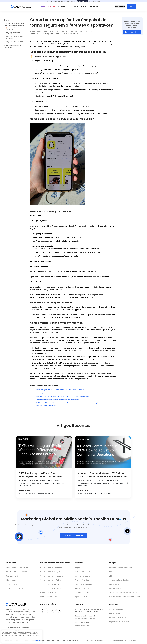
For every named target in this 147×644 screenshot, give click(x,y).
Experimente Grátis (132, 32)
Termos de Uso (130, 640)
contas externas (69, 31)
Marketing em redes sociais (17, 573)
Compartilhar (36, 31)
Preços (84, 6)
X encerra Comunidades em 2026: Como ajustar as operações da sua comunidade (103, 475)
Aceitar (38, 640)
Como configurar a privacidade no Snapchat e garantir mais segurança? (60, 390)
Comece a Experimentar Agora (73, 537)
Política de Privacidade (94, 640)
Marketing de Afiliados (14, 590)
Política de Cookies (16, 637)
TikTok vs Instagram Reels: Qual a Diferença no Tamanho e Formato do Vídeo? (41, 475)
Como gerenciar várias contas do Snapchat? (14, 46)
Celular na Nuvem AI (47, 6)
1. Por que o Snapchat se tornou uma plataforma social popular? (15, 24)
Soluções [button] (62, 6)
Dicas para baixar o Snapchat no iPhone (15, 42)
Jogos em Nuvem (13, 586)
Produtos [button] (73, 6)
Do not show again (94, 1)
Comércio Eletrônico (14, 577)
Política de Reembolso (114, 640)
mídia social (57, 31)
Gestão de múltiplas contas (17, 569)
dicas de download (84, 31)
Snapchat (47, 31)
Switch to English (82, 1)
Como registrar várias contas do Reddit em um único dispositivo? (58, 393)
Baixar (104, 6)
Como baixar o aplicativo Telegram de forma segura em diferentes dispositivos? (63, 396)
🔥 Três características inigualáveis (13, 29)
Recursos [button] (93, 6)
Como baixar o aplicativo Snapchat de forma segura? (13, 33)
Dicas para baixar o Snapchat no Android (15, 38)
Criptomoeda (11, 581)
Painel (132, 6)
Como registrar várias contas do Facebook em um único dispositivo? (59, 400)
